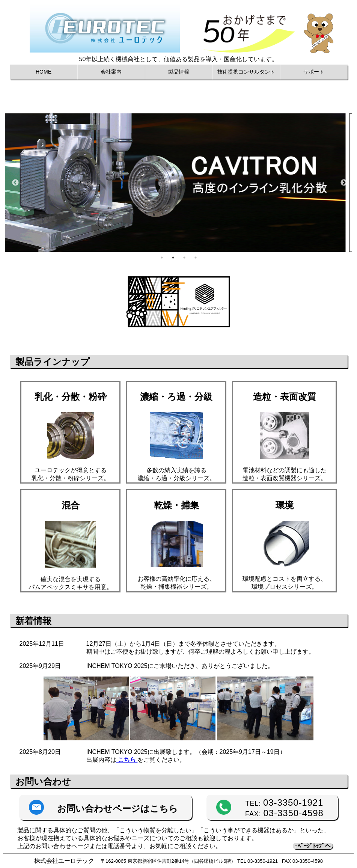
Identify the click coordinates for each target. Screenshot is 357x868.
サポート (314, 72)
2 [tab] (173, 258)
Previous (15, 183)
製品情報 (179, 72)
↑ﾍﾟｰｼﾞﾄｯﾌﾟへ (313, 846)
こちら (127, 760)
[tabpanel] (180, 183)
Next (344, 183)
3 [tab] (184, 258)
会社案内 (111, 72)
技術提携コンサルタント (246, 72)
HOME (44, 72)
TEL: (285, 803)
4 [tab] (196, 258)
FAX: (284, 814)
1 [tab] (162, 258)
